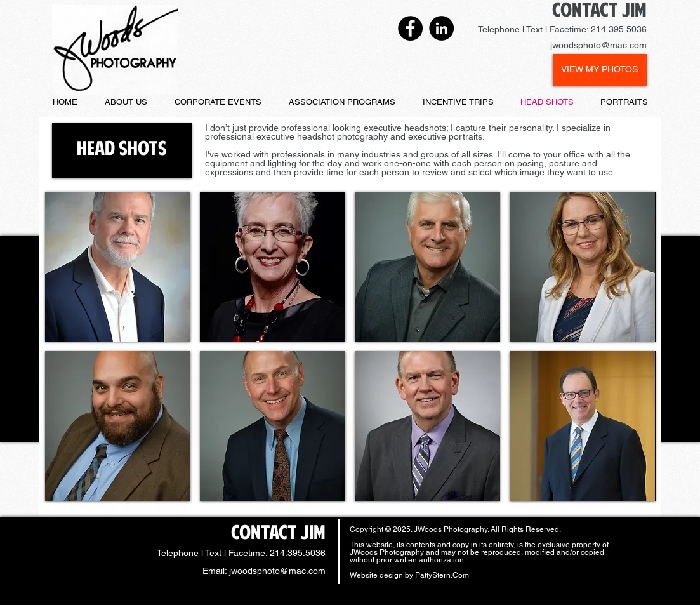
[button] (122, 150)
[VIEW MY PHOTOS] (600, 70)
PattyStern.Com (442, 575)
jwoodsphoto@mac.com (277, 571)
